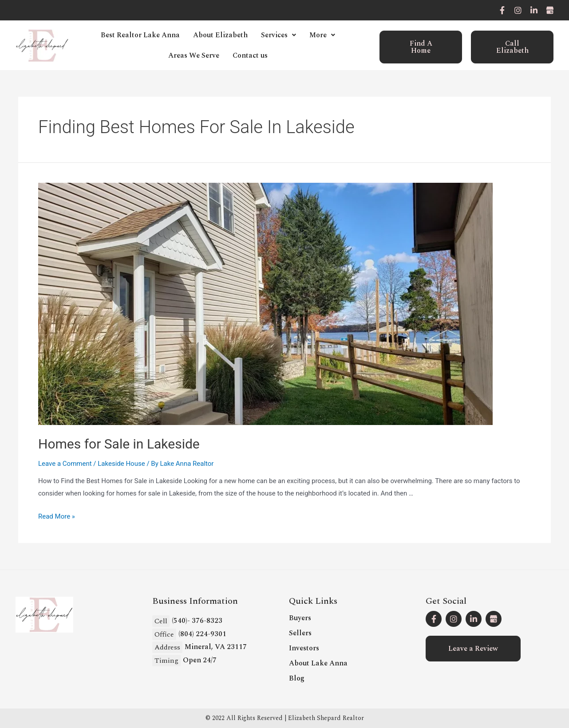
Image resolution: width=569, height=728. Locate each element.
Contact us (250, 55)
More (322, 35)
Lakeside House (121, 464)
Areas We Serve (194, 55)
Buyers (300, 618)
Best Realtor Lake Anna (140, 35)
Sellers (300, 633)
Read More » (57, 516)
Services (279, 35)
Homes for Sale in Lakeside (119, 444)
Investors (304, 648)
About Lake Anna (318, 663)
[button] (421, 47)
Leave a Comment (65, 464)
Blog (297, 678)
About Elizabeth (220, 35)
